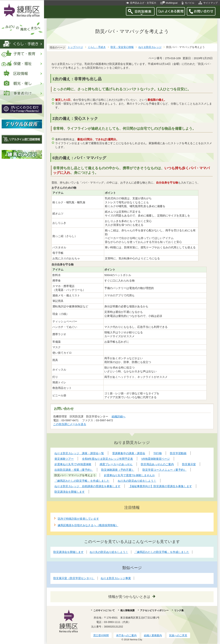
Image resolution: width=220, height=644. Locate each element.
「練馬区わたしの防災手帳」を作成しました (162, 552)
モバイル (190, 3)
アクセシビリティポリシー (154, 610)
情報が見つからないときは (129, 597)
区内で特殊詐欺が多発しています (78, 519)
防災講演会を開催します (68, 552)
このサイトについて (104, 610)
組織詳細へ (119, 416)
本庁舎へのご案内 (126, 635)
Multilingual (172, 3)
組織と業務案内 (153, 635)
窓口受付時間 (101, 635)
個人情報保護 (127, 610)
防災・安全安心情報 (122, 47)
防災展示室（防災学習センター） (74, 578)
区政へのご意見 (178, 635)
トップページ (75, 47)
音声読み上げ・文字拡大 (143, 3)
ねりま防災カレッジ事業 (116, 578)
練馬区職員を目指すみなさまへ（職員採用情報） (88, 525)
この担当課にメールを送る (70, 424)
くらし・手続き (97, 47)
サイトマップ (210, 3)
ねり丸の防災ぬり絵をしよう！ (109, 552)
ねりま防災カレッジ (150, 47)
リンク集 (179, 610)
